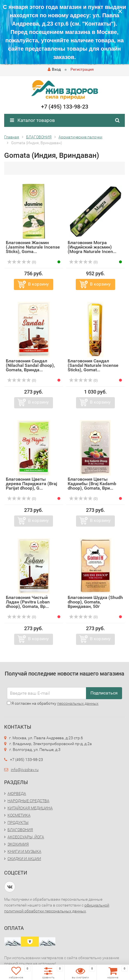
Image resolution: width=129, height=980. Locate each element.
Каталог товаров (32, 120)
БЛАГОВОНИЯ (20, 830)
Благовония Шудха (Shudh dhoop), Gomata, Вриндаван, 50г (95, 602)
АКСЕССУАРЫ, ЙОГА (26, 837)
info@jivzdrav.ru (25, 770)
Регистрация (82, 69)
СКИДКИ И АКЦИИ (24, 859)
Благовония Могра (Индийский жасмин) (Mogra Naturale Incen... (92, 247)
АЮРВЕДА (17, 794)
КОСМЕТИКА (19, 815)
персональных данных (78, 703)
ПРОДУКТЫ (18, 822)
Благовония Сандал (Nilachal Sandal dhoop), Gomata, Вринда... (30, 365)
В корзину (38, 284)
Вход (54, 69)
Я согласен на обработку (53, 703)
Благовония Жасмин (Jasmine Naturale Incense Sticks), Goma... (33, 247)
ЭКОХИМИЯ (18, 844)
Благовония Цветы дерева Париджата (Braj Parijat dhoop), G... (31, 484)
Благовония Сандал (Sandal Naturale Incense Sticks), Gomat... (93, 365)
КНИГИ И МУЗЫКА (24, 851)
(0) (22, 262)
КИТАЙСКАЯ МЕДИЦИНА (30, 808)
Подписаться (104, 693)
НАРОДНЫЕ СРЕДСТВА (28, 801)
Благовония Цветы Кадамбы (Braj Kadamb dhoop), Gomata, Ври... (92, 484)
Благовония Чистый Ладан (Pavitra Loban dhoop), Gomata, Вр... (28, 602)
